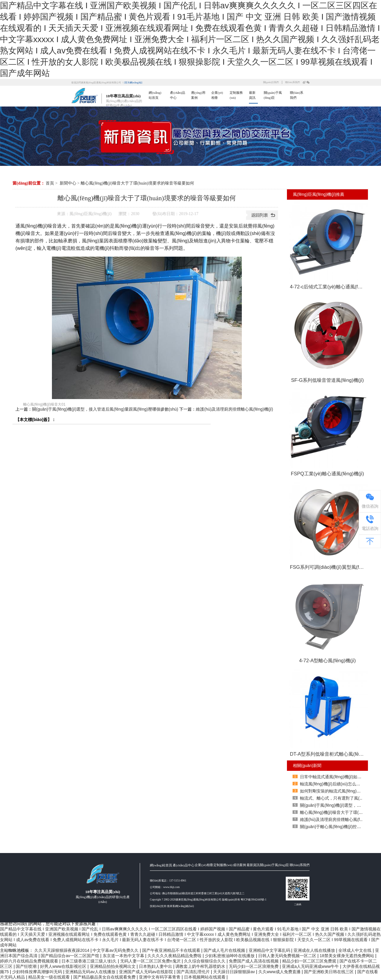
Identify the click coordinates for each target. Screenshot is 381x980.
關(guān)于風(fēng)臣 (274, 891)
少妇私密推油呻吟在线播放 (230, 956)
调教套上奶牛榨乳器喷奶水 (201, 966)
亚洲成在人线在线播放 (315, 950)
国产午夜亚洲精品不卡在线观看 (172, 950)
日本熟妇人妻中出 (156, 966)
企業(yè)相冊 (204, 891)
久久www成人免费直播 (280, 972)
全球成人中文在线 (355, 950)
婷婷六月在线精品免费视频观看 (30, 961)
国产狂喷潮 (27, 966)
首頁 (50, 183)
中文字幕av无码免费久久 (116, 950)
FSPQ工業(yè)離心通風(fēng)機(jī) (327, 474)
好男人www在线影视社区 (64, 966)
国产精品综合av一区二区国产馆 (70, 956)
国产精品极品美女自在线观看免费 (105, 977)
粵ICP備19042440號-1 (254, 926)
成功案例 (239, 891)
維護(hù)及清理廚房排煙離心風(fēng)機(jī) (234, 409)
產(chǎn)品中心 (184, 891)
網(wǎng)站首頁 (161, 891)
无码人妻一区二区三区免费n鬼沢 (151, 961)
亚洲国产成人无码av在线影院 (147, 972)
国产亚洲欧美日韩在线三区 (329, 972)
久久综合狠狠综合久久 (205, 961)
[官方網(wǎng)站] (133, 83)
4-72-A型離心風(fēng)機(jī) (327, 660)
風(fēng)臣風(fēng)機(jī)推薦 (319, 194)
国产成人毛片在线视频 (225, 950)
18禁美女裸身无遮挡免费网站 (347, 956)
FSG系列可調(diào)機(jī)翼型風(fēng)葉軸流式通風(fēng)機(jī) (329, 567)
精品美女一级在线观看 (50, 977)
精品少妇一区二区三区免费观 (310, 961)
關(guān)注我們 (271, 82)
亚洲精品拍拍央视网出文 (113, 966)
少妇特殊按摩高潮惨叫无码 (38, 972)
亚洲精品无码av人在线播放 (91, 972)
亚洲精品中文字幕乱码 (270, 950)
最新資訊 (253, 891)
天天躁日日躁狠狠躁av (235, 972)
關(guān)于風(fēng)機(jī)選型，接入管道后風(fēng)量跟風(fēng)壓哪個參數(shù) (105, 409)
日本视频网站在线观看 (205, 977)
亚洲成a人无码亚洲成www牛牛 (311, 966)
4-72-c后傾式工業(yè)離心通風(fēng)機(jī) (329, 287)
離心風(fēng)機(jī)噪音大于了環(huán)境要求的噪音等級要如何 (137, 183)
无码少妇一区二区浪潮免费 (254, 966)
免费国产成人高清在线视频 (254, 961)
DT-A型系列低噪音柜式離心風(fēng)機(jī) (329, 754)
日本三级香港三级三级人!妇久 (90, 961)
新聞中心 (68, 183)
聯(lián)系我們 (292, 82)
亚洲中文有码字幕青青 (160, 977)
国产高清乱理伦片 (194, 972)
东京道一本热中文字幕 (124, 956)
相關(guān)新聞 (307, 765)
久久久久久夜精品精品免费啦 (175, 956)
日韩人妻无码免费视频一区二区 (288, 956)
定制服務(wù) (223, 891)
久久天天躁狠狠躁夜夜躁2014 (62, 950)
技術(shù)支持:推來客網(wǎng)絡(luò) (172, 932)
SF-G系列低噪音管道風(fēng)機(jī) (327, 380)
